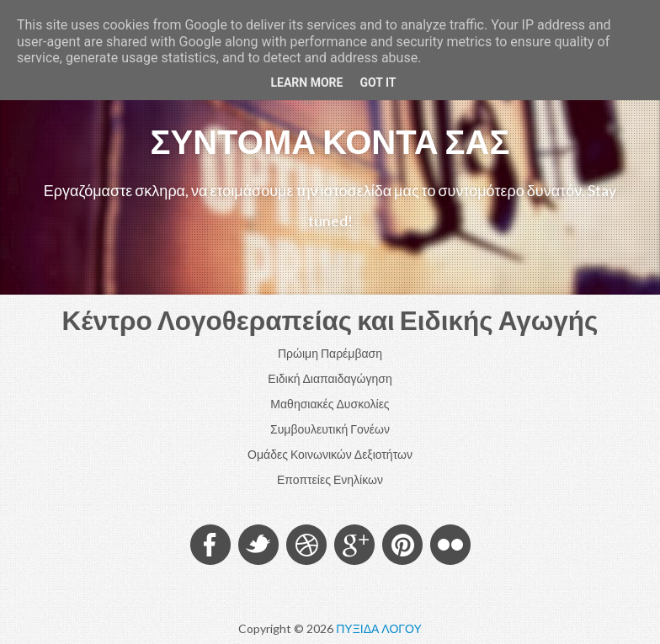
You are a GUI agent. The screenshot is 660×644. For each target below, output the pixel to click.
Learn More (306, 82)
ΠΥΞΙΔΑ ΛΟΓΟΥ (379, 628)
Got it (378, 82)
